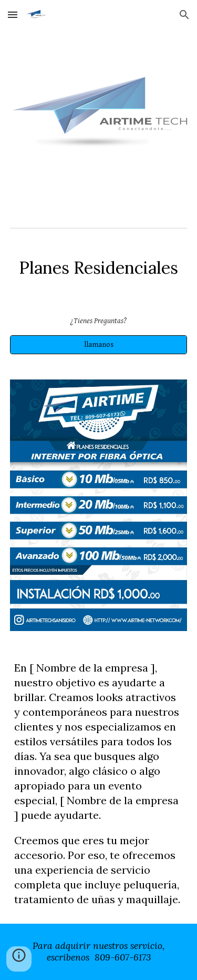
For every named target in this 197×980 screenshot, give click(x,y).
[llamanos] (99, 345)
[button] (13, 14)
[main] (99, 268)
